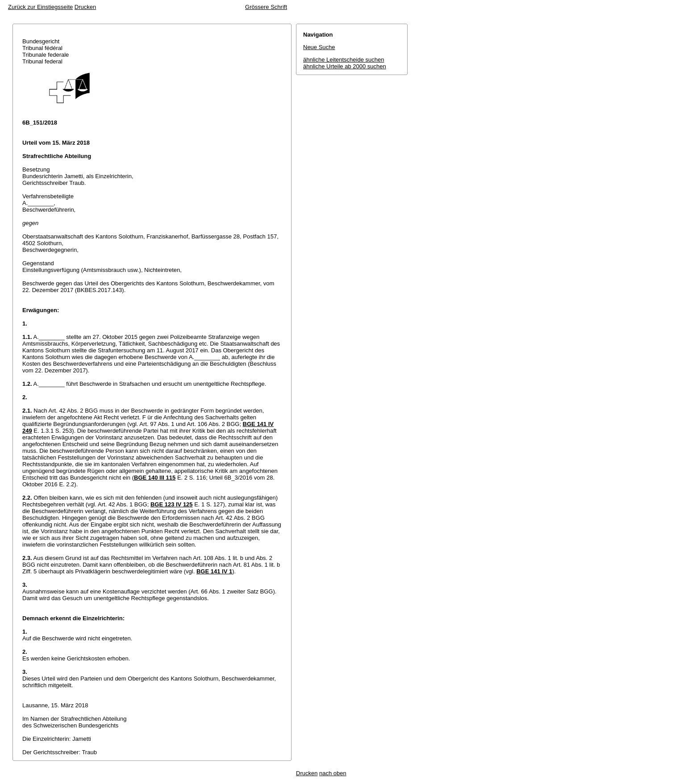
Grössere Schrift (266, 7)
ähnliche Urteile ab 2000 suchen (345, 66)
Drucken (85, 7)
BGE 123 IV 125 (172, 504)
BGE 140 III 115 (155, 478)
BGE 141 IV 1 (214, 571)
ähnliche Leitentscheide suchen (344, 60)
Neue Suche (319, 47)
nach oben (333, 773)
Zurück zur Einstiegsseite (40, 7)
